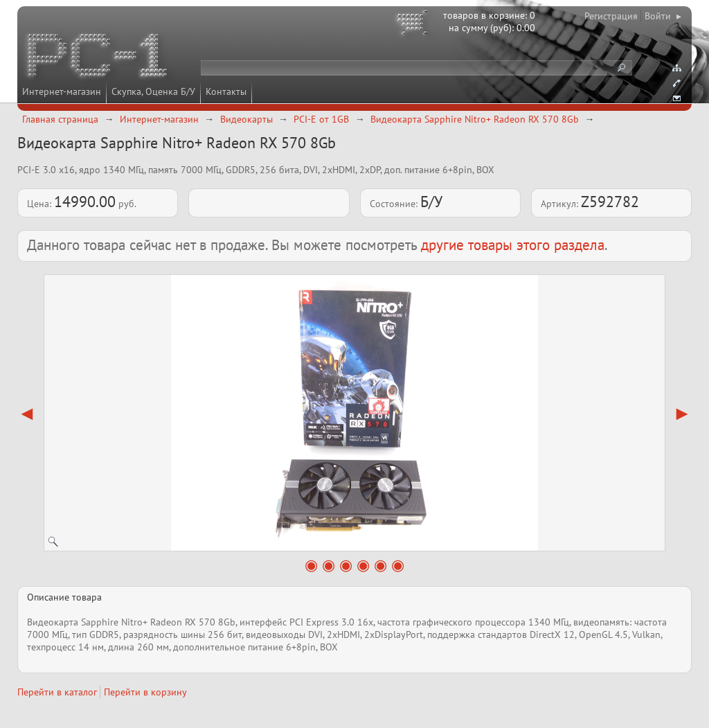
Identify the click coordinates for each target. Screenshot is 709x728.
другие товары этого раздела (513, 245)
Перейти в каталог (57, 692)
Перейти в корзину (145, 692)
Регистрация (611, 16)
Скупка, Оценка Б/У (153, 91)
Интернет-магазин (62, 91)
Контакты (226, 91)
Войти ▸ (663, 16)
